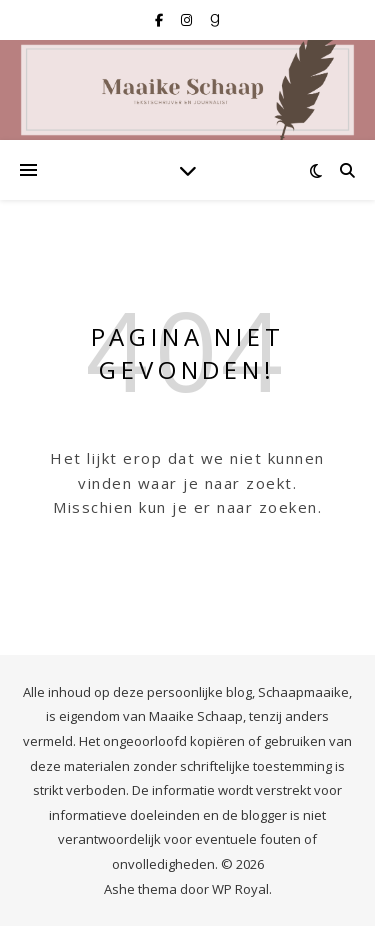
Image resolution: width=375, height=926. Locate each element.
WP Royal (240, 889)
